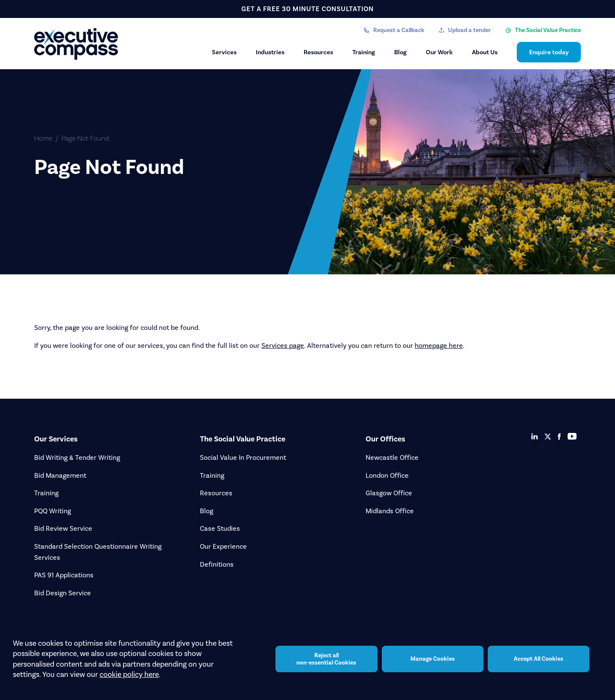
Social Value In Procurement (243, 457)
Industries (270, 52)
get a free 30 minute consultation (307, 9)
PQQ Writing (53, 511)
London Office (387, 475)
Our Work (439, 52)
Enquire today (549, 52)
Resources (318, 52)
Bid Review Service (63, 528)
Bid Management (60, 475)
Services (224, 52)
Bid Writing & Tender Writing (77, 457)
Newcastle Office (392, 457)
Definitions (217, 564)
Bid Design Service (63, 593)
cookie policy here (129, 674)
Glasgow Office (389, 493)
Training (364, 52)
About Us (485, 52)
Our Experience (223, 546)
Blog (400, 52)
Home (43, 138)
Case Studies (220, 528)
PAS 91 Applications (64, 575)
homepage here (439, 346)
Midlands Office (390, 511)
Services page (283, 346)
